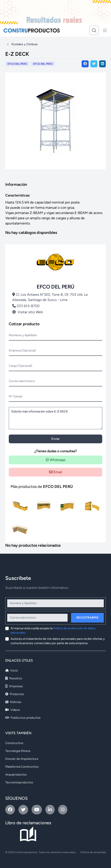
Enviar (55, 439)
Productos (15, 694)
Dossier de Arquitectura (22, 759)
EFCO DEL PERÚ (43, 64)
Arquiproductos (16, 775)
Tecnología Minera (18, 751)
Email (56, 472)
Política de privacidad (93, 852)
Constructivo (14, 743)
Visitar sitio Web (28, 312)
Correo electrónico (22, 381)
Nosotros (14, 678)
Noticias (13, 702)
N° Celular (16, 396)
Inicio (12, 671)
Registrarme (87, 618)
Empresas (14, 686)
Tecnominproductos (19, 782)
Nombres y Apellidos (23, 335)
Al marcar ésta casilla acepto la (53, 631)
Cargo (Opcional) (21, 366)
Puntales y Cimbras (25, 44)
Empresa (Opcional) (22, 351)
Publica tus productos (23, 718)
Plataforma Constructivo (22, 767)
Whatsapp (56, 460)
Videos (13, 710)
